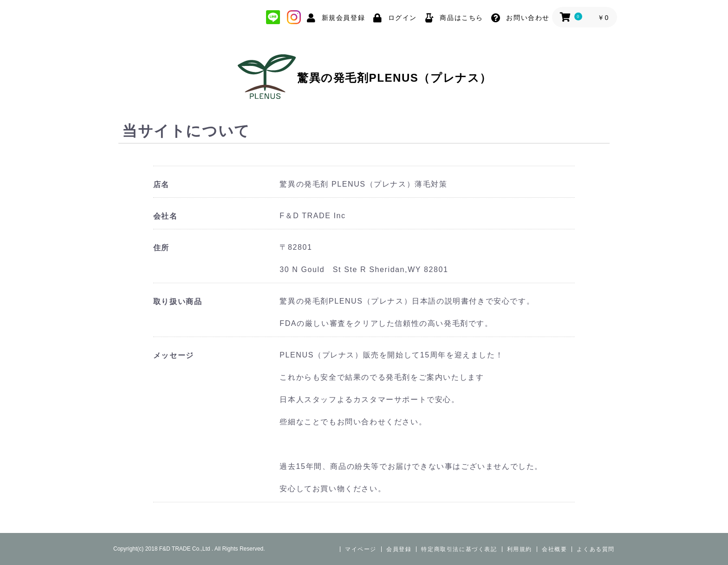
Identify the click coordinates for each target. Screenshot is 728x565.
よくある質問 (596, 549)
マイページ (361, 549)
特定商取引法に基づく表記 (459, 549)
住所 (161, 248)
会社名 (166, 216)
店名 (161, 185)
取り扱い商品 (178, 302)
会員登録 (399, 549)
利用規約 (520, 549)
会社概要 (554, 549)
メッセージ (174, 355)
